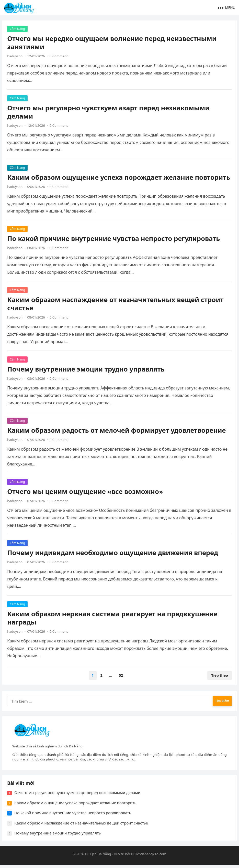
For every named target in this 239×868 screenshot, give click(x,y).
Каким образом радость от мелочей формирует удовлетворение (117, 431)
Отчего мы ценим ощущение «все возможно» (85, 492)
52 (121, 676)
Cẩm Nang (18, 29)
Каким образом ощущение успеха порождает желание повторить (119, 178)
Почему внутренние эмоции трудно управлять (86, 369)
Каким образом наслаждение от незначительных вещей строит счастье (116, 304)
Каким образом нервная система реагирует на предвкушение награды (113, 618)
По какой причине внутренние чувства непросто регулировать (114, 239)
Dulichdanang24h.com (149, 857)
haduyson (15, 56)
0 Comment (59, 56)
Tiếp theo (219, 676)
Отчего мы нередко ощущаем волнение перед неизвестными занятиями (112, 43)
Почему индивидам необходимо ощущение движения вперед (113, 553)
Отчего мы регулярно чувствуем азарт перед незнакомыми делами (109, 112)
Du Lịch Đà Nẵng (98, 857)
